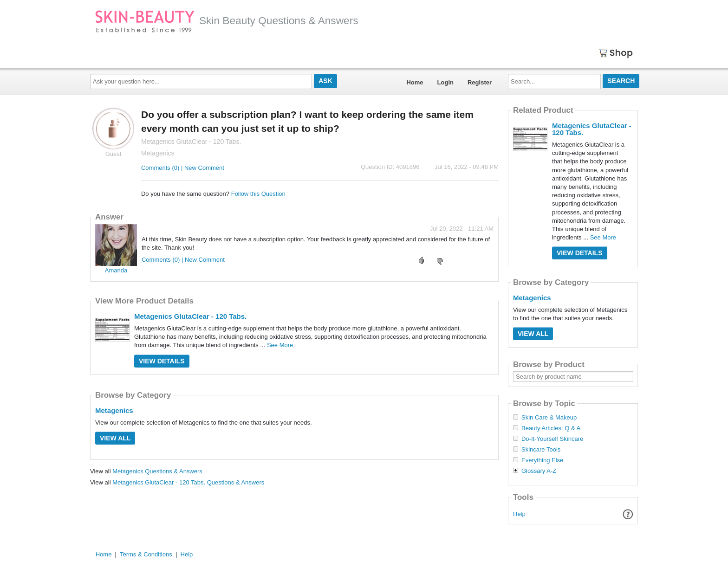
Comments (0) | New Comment (183, 168)
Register (480, 82)
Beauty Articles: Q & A (551, 428)
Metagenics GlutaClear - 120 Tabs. (190, 316)
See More (280, 345)
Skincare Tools (541, 450)
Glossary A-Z (539, 471)
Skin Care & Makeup (549, 418)
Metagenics (114, 410)
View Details (162, 361)
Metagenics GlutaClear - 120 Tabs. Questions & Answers (188, 482)
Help (519, 514)
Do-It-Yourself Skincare (552, 439)
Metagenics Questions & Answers (157, 471)
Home (415, 82)
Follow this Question (258, 194)
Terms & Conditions (146, 554)
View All (115, 438)
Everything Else (542, 460)
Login (445, 82)
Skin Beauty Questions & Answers (227, 20)
